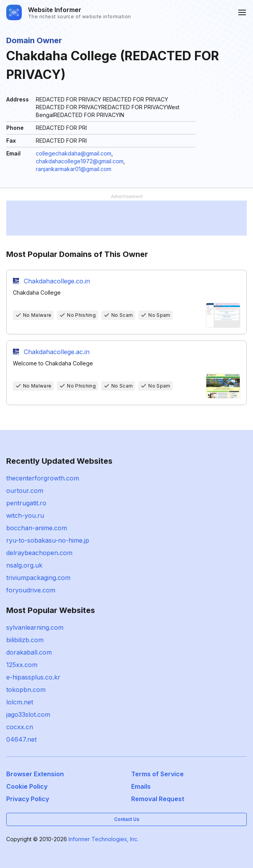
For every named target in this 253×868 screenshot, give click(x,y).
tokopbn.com (26, 690)
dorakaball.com (29, 652)
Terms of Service (157, 774)
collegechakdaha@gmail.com (74, 153)
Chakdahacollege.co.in (57, 281)
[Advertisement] (126, 218)
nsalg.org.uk (24, 565)
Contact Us (127, 819)
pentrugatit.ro (26, 503)
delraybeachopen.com (39, 553)
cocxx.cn (20, 727)
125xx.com (22, 665)
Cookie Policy (27, 786)
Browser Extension (35, 774)
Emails (141, 786)
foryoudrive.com (31, 590)
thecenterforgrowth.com (43, 478)
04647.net (21, 739)
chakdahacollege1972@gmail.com (80, 161)
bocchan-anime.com (37, 528)
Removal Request (158, 799)
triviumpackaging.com (38, 578)
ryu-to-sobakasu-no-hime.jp (48, 540)
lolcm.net (20, 702)
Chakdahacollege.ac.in (57, 352)
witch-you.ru (25, 515)
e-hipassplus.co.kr (33, 677)
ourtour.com (25, 491)
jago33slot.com (28, 714)
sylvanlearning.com (35, 627)
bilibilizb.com (25, 640)
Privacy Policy (28, 799)
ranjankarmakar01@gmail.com (74, 169)
